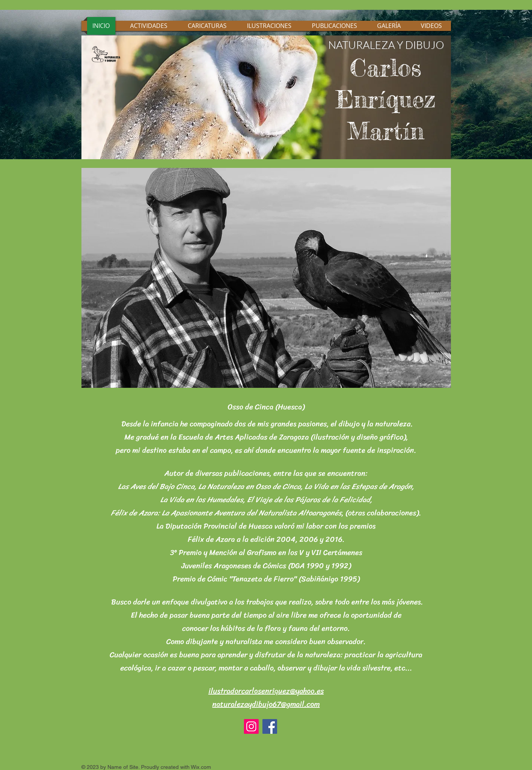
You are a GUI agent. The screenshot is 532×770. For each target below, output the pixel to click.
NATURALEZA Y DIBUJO (386, 45)
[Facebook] (270, 726)
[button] (266, 278)
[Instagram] (251, 726)
